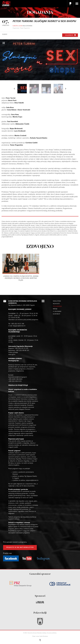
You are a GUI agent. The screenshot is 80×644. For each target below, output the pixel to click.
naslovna (57, 301)
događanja (57, 306)
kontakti (57, 314)
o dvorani (57, 312)
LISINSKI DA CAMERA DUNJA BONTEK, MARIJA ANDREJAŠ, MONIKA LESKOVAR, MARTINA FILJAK (21, 278)
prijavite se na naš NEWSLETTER (20, 547)
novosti (56, 304)
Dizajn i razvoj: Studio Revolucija (40, 636)
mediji (55, 309)
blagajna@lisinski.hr (19, 326)
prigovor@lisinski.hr (32, 480)
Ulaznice (71, 35)
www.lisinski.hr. (13, 421)
